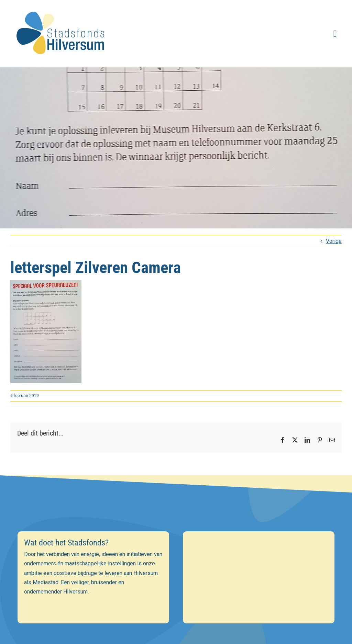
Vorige (334, 241)
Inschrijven (176, 612)
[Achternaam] (176, 594)
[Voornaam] (176, 579)
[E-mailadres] (176, 564)
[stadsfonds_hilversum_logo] (62, 7)
